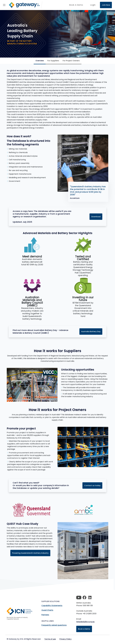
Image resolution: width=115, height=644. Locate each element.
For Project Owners (71, 61)
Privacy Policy (65, 639)
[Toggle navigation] (4, 5)
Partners (45, 615)
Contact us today (92, 485)
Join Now (106, 5)
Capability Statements (52, 606)
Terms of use (50, 639)
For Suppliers (53, 61)
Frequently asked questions (54, 625)
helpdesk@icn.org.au (85, 622)
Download (96, 217)
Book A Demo (76, 5)
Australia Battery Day (91, 332)
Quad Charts (47, 610)
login (93, 5)
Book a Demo (84, 629)
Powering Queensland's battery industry (30, 553)
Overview (40, 61)
